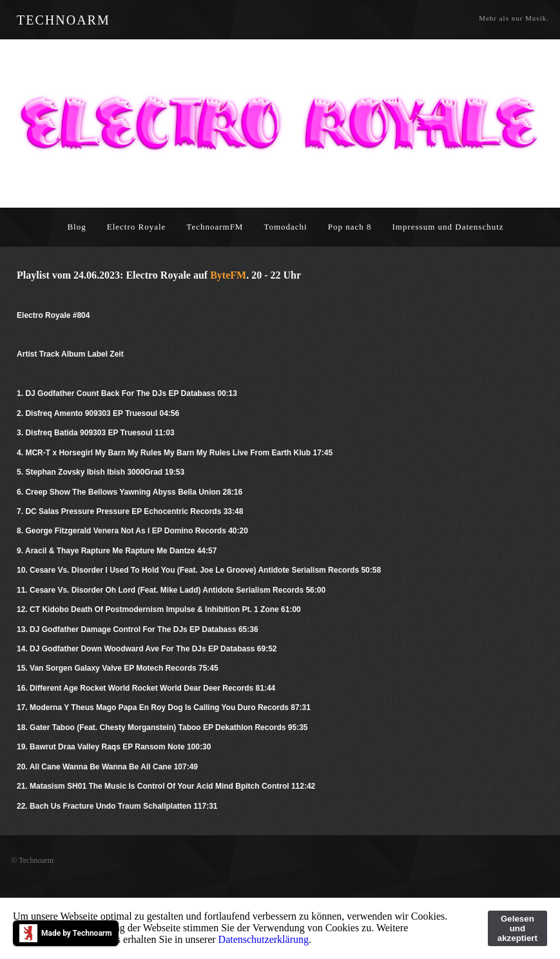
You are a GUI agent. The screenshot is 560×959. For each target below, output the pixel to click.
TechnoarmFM (215, 227)
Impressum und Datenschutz (448, 227)
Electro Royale (137, 227)
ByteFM (228, 275)
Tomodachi (285, 227)
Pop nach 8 (350, 227)
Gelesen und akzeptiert (517, 928)
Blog (76, 227)
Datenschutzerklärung (264, 939)
